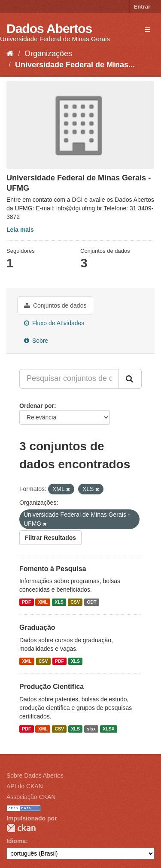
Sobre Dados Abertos (35, 775)
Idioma (16, 841)
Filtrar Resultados (50, 538)
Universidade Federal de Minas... (75, 65)
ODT (91, 602)
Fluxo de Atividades (54, 323)
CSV (75, 602)
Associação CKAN (31, 797)
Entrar (142, 7)
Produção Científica (52, 687)
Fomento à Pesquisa (53, 569)
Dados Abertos (49, 28)
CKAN (21, 828)
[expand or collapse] (147, 30)
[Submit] (130, 379)
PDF (26, 602)
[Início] (10, 54)
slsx (91, 729)
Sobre (36, 341)
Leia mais (20, 230)
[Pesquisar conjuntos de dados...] (69, 379)
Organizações (48, 54)
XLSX (108, 729)
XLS (59, 602)
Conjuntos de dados (55, 305)
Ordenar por (37, 406)
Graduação (37, 627)
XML (43, 602)
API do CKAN (25, 786)
